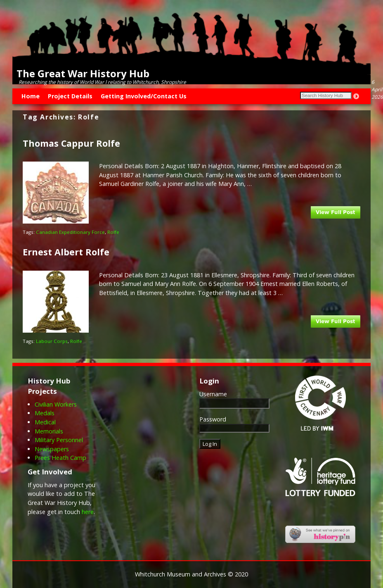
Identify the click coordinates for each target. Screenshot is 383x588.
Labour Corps (52, 341)
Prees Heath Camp (60, 458)
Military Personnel (59, 440)
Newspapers (52, 449)
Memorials (49, 431)
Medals (45, 413)
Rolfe (113, 232)
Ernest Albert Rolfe (66, 252)
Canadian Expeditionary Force (70, 232)
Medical (45, 422)
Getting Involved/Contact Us (144, 96)
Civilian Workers (56, 404)
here (88, 512)
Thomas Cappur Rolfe (71, 143)
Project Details (70, 96)
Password (213, 419)
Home (31, 96)
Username (213, 394)
